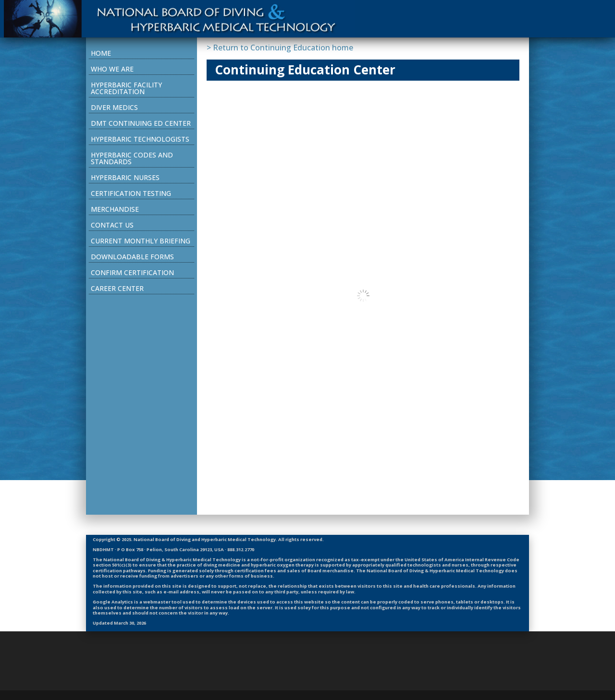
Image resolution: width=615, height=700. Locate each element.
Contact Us (112, 225)
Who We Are (112, 69)
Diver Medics (114, 107)
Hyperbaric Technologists (140, 139)
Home (101, 53)
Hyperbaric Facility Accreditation (126, 88)
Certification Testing (131, 193)
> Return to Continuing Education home (280, 48)
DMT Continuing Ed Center (141, 123)
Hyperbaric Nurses (125, 177)
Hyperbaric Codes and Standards (132, 158)
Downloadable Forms (132, 257)
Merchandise (115, 209)
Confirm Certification (132, 272)
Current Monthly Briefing (141, 241)
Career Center (117, 288)
